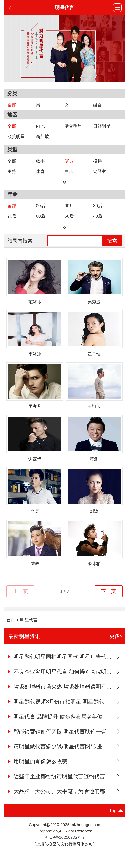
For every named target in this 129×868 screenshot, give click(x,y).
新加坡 (42, 136)
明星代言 (29, 620)
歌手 (40, 161)
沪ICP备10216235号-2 (64, 837)
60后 (41, 216)
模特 (97, 161)
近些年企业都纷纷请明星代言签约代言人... (56, 779)
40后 (98, 216)
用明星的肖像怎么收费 (37, 761)
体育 (40, 171)
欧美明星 (16, 136)
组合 (97, 105)
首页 (11, 620)
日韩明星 (102, 126)
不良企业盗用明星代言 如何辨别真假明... (59, 672)
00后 (41, 206)
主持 (12, 171)
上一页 (21, 591)
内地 (40, 126)
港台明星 (73, 126)
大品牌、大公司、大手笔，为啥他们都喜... (56, 793)
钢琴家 (100, 171)
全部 (12, 105)
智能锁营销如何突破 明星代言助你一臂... (59, 732)
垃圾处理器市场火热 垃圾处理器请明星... (59, 687)
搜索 (112, 241)
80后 (98, 206)
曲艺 (69, 171)
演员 (69, 161)
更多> (116, 636)
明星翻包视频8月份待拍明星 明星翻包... (57, 702)
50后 (69, 216)
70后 (12, 216)
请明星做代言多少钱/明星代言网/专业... (57, 746)
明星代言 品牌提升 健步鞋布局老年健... (57, 717)
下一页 (108, 591)
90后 (69, 206)
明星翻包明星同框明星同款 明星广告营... (59, 657)
